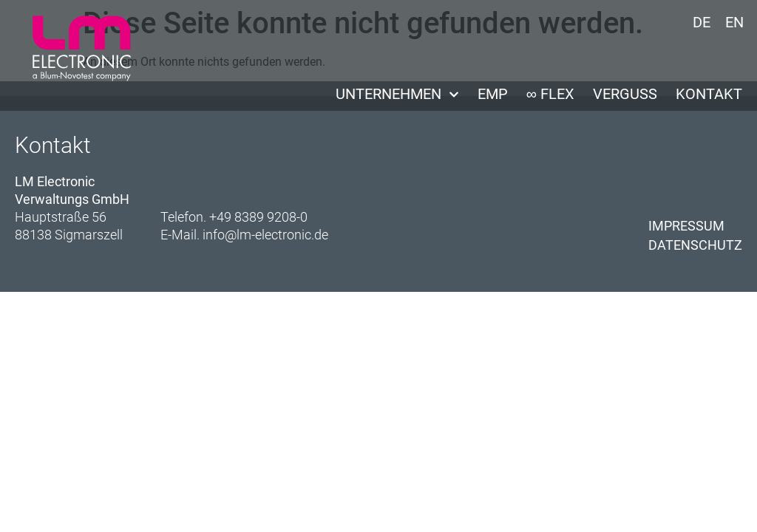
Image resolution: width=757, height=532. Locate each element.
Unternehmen (397, 94)
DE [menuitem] (702, 22)
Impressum (686, 226)
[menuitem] (702, 22)
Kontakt (709, 94)
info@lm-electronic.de (265, 235)
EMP (493, 94)
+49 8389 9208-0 (258, 217)
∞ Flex (550, 94)
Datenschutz (695, 245)
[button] (33, 499)
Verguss (625, 94)
